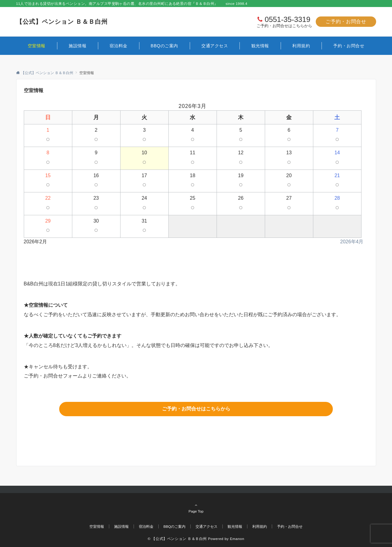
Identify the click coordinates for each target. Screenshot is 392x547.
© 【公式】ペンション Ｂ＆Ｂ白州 (177, 539)
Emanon (237, 539)
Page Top (196, 508)
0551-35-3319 (288, 19)
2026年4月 (352, 242)
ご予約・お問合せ (346, 21)
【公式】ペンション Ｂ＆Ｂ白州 (62, 22)
